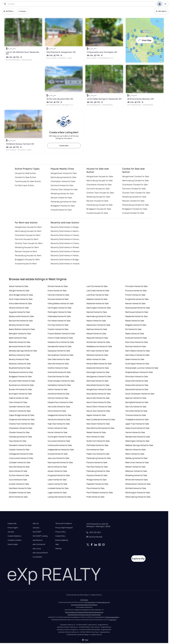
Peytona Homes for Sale (97, 475)
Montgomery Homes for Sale (99, 376)
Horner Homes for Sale (58, 432)
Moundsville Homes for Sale (98, 394)
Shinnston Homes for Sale (137, 376)
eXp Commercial (39, 544)
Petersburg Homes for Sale (98, 471)
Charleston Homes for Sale (63, 181)
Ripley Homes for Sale (135, 334)
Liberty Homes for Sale (57, 484)
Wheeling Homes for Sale (62, 193)
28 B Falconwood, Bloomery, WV (140, 99)
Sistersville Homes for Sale (137, 385)
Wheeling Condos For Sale (134, 197)
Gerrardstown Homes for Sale (60, 355)
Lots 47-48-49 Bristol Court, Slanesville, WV (23, 53)
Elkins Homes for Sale (18, 497)
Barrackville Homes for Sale (21, 321)
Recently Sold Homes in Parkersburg (66, 255)
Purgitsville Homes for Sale (137, 299)
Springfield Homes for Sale (137, 402)
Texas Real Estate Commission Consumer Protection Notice (84, 615)
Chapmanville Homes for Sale (22, 419)
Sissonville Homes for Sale (137, 381)
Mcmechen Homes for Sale (98, 342)
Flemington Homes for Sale (59, 312)
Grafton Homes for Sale (58, 368)
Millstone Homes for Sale (97, 355)
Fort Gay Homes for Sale (58, 325)
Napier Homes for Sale (96, 415)
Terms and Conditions (64, 523)
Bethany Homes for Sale (19, 355)
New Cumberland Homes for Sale (101, 419)
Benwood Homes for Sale (20, 346)
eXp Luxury (37, 549)
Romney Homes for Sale (136, 346)
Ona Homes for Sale (95, 450)
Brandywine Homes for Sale (21, 372)
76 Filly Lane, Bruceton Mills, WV (60, 99)
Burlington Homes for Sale (20, 394)
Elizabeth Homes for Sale (20, 493)
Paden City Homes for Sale (98, 454)
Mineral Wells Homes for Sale (99, 364)
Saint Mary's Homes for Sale (137, 355)
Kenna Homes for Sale (57, 467)
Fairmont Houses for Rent (27, 239)
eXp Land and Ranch (40, 553)
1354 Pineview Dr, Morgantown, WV (61, 52)
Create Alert (64, 146)
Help (57, 544)
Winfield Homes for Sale (136, 488)
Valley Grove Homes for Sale (137, 428)
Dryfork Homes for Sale (19, 475)
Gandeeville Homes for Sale (60, 346)
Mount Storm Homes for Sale (99, 407)
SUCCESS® (37, 532)
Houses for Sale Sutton (26, 173)
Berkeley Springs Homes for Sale (23, 351)
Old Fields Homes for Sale (97, 445)
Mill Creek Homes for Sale (97, 351)
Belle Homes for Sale (18, 338)
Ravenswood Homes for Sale (138, 308)
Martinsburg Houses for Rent (28, 231)
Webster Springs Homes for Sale (139, 445)
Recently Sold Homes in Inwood (65, 264)
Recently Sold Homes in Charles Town (66, 243)
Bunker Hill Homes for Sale (20, 389)
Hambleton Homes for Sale (59, 385)
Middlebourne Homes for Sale (99, 346)
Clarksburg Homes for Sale (20, 437)
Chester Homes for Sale (19, 432)
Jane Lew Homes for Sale (58, 458)
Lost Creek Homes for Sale (98, 291)
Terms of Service (102, 602)
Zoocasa (36, 528)
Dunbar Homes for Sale (19, 484)
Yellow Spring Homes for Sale (138, 497)
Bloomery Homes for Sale (20, 364)
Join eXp (11, 532)
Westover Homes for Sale (136, 471)
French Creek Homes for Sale (60, 338)
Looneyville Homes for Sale (59, 497)
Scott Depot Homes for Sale (137, 364)
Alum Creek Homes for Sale (21, 299)
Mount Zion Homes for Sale (98, 411)
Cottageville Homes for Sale (21, 454)
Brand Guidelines (62, 540)
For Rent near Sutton (25, 185)
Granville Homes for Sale (58, 376)
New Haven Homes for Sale (98, 424)
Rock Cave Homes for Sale (137, 342)
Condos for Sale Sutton (26, 177)
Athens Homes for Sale (19, 308)
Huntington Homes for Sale (60, 437)
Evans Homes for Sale (57, 291)
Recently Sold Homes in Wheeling (66, 247)
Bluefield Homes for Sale (20, 368)
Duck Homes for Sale (18, 480)
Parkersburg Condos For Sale (136, 205)
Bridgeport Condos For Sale (135, 209)
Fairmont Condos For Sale (134, 189)
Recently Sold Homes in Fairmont (66, 239)
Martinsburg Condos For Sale (136, 180)
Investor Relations (14, 536)
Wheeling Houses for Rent (27, 247)
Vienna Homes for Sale (135, 432)
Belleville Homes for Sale (20, 342)
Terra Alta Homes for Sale (136, 411)
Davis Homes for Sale (18, 471)
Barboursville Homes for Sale (21, 316)
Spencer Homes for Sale (136, 398)
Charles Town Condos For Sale (136, 193)
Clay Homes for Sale (18, 441)
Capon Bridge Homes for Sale (22, 415)
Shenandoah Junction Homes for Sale (142, 368)
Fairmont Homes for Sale (62, 185)
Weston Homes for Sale (135, 467)
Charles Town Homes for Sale (64, 189)
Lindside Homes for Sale (58, 488)
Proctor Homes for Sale (135, 295)
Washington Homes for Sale (137, 441)
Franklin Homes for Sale (58, 329)
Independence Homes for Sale (61, 450)
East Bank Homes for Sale (20, 488)
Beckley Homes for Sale (19, 325)
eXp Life (36, 523)
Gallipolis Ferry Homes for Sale (61, 342)
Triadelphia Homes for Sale (137, 419)
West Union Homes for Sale (137, 462)
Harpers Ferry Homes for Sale (60, 402)
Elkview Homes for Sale (58, 286)
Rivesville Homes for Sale (136, 338)
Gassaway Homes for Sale (59, 351)
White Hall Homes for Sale (136, 480)
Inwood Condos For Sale (133, 213)
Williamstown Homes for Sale (138, 484)
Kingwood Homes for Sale (59, 475)
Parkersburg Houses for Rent (28, 255)
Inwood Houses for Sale (97, 213)
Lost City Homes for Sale (97, 286)
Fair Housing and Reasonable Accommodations (84, 605)
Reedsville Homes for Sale (136, 316)
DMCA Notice (84, 600)
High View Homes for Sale (59, 424)
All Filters (8, 11)
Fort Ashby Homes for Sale (59, 321)
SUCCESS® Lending (40, 536)
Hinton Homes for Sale (57, 428)
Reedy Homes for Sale (135, 321)
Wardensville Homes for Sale (138, 437)
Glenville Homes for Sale (58, 364)
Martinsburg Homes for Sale (63, 177)
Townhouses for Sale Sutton (28, 181)
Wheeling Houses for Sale (98, 197)
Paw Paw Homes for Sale (97, 467)
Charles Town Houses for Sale (100, 193)
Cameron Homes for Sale (20, 411)
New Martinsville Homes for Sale (100, 428)
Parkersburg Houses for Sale (100, 205)
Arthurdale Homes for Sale (20, 303)
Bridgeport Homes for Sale (63, 206)
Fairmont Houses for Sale (98, 189)
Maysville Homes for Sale (97, 338)
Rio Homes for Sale (133, 329)
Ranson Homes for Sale (61, 198)
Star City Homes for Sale (136, 407)
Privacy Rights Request (64, 528)
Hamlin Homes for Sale (58, 389)
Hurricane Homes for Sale (59, 441)
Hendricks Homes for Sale (59, 419)
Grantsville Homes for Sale (59, 372)
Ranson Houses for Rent (26, 251)
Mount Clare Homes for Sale (99, 402)
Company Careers (14, 540)
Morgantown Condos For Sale (136, 176)
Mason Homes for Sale (96, 321)
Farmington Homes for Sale (60, 308)
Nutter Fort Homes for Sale (98, 441)
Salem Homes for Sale (135, 359)
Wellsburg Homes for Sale (136, 458)
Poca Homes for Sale (95, 488)
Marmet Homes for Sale (97, 312)
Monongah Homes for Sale (98, 372)
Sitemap (58, 549)
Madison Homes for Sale (97, 299)
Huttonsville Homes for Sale (60, 445)
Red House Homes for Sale (137, 312)
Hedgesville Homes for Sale (59, 415)
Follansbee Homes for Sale (59, 316)
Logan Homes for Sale (57, 493)
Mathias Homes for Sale (97, 329)
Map (85, 640)
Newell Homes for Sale (96, 432)
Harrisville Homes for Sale (59, 407)
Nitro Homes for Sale (95, 437)
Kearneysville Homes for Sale (60, 462)
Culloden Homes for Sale (20, 462)
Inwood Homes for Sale (61, 210)
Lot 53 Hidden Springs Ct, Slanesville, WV (104, 99)
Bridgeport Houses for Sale (99, 209)
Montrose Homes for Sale (97, 381)
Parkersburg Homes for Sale (63, 202)
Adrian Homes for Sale (19, 286)
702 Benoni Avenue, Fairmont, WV (20, 144)
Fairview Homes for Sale (58, 299)
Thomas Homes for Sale (136, 415)
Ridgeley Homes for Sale (136, 325)
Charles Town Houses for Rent (29, 243)
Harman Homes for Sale (58, 398)
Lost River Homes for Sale (97, 295)
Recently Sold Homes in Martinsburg (66, 231)
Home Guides (13, 544)
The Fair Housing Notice (112, 617)
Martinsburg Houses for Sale (100, 180)
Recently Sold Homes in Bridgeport (66, 260)
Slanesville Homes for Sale (137, 389)
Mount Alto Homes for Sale (98, 398)
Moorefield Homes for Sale (98, 385)
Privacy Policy (60, 532)
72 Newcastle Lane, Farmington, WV (102, 52)
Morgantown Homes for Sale (64, 173)
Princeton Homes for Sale (136, 286)
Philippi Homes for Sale (96, 480)
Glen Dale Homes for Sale (59, 359)
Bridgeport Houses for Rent (27, 260)
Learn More (113, 620)
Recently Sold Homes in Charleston (66, 235)
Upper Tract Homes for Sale (137, 424)
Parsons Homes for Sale (97, 462)
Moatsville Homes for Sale (98, 368)
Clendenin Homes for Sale (20, 445)
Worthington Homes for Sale (138, 493)
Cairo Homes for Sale (18, 402)
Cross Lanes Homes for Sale (21, 458)
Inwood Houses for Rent (26, 264)
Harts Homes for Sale (57, 411)
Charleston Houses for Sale (99, 185)
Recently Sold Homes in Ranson (65, 251)
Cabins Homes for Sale (19, 398)
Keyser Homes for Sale (57, 471)
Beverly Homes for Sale (19, 359)
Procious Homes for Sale (136, 291)
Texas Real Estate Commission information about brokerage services (84, 612)
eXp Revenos (38, 540)
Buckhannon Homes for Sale (21, 385)
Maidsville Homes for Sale (98, 303)
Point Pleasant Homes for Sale (100, 493)
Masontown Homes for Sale (98, 325)
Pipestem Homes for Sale (97, 484)
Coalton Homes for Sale (19, 450)
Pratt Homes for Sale (95, 497)
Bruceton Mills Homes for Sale (22, 381)
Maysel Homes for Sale (96, 334)
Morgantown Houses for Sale (100, 176)
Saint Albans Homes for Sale (137, 351)
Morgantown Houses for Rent (28, 227)
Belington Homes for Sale (20, 334)
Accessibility (37, 557)
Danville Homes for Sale (19, 467)
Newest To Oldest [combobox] (24, 11)
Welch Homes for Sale (135, 454)
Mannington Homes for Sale (99, 308)
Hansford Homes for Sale (59, 394)
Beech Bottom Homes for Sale (22, 329)
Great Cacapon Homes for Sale (61, 381)
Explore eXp (12, 523)
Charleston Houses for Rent (28, 235)
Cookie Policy (60, 536)
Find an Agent (13, 528)
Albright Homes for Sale (19, 291)
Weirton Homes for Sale (135, 450)
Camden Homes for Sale (19, 407)
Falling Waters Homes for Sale (61, 303)
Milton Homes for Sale (96, 359)
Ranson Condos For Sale (133, 201)
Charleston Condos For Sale (135, 185)
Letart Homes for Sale (57, 480)
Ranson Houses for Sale (97, 201)
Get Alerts (161, 11)
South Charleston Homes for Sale (140, 394)
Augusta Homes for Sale (19, 312)
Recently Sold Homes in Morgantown (66, 227)
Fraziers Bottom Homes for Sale (61, 334)
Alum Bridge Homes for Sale (21, 295)
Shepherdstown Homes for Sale (139, 372)
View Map (145, 40)
